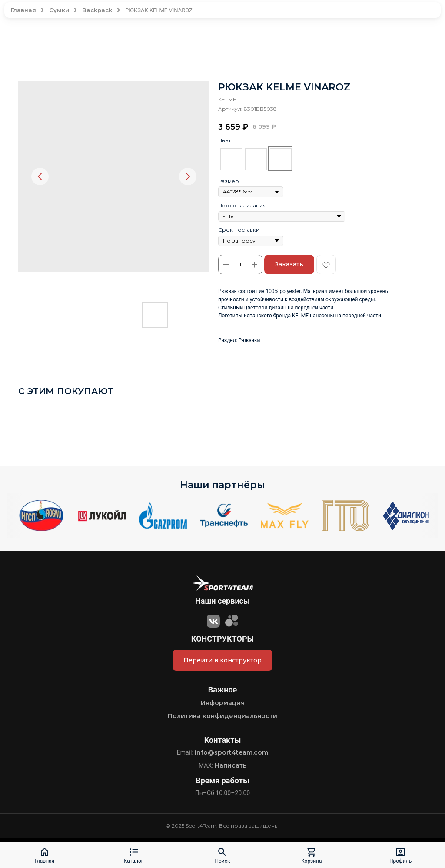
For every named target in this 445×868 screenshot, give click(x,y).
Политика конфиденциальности (222, 716)
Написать (231, 765)
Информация (223, 703)
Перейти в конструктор (222, 660)
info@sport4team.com (231, 752)
